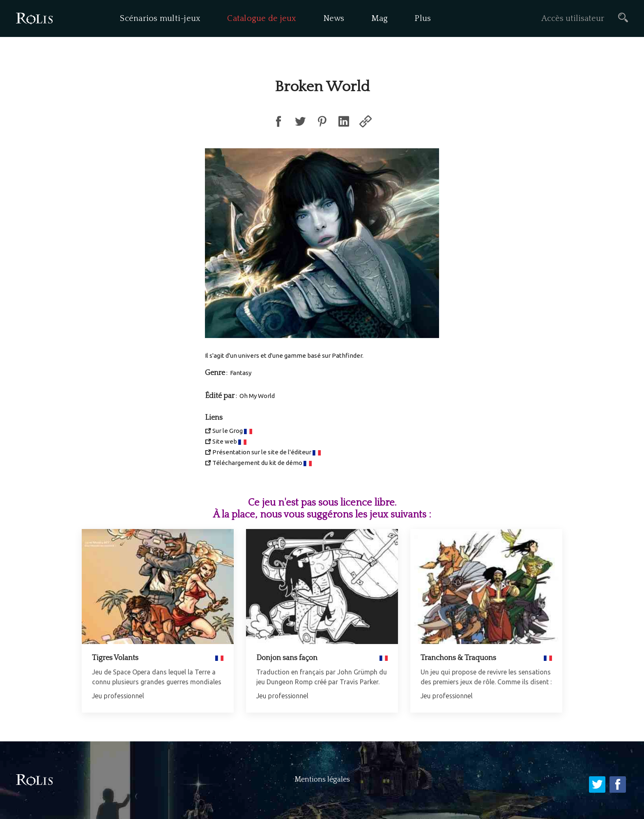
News (334, 18)
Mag (380, 18)
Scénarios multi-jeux (160, 18)
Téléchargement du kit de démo (257, 463)
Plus (423, 18)
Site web (225, 441)
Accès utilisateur (573, 18)
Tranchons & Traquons (458, 658)
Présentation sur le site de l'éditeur (262, 452)
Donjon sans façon (287, 658)
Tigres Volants (115, 658)
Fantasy (241, 373)
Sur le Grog (228, 431)
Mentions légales (322, 780)
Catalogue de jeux (262, 18)
